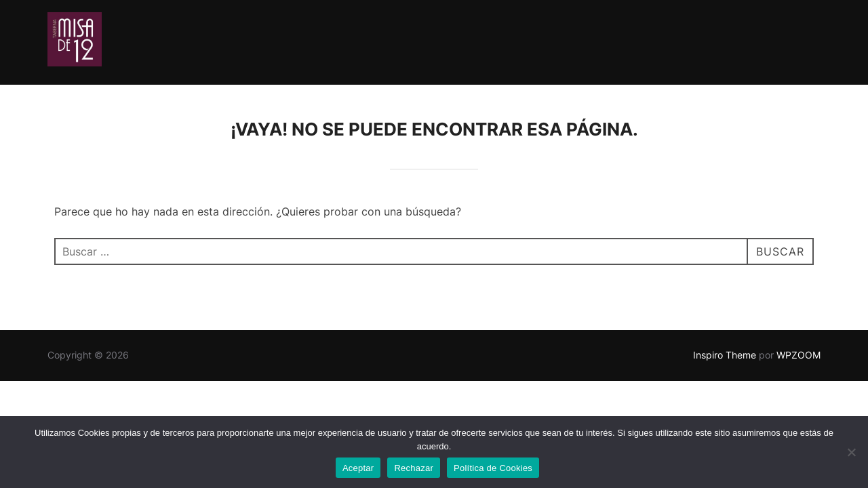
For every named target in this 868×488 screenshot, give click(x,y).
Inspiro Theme (725, 355)
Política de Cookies (493, 468)
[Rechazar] (851, 452)
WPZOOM (798, 355)
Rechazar (414, 468)
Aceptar (358, 468)
